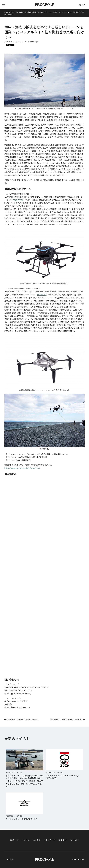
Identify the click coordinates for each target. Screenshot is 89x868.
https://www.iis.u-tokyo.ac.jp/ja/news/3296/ (22, 468)
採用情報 (63, 840)
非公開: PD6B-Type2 (32, 42)
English (82, 5)
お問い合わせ (50, 840)
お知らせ (25, 840)
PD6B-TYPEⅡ (18, 200)
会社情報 (37, 840)
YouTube (74, 840)
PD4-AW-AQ (42, 295)
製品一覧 (14, 840)
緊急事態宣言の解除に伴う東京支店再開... (67, 719)
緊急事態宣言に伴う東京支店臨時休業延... (22, 719)
